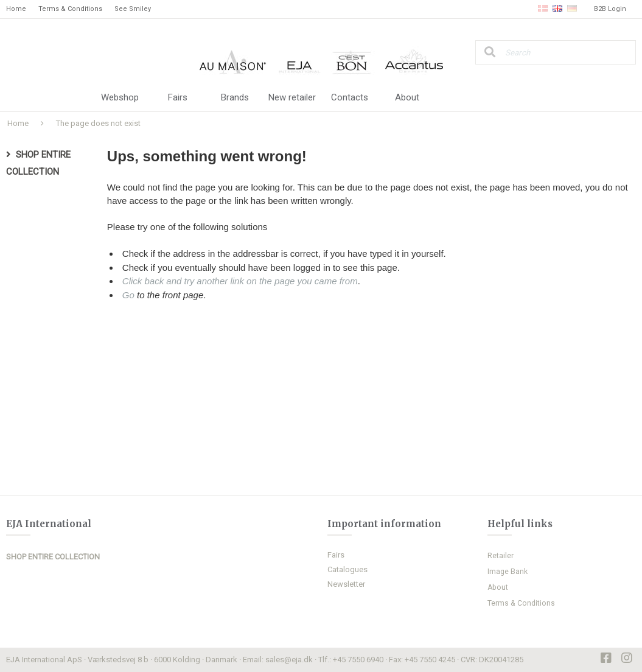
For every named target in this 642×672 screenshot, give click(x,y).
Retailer (501, 556)
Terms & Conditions (70, 9)
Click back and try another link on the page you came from (240, 281)
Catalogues (347, 569)
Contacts (350, 97)
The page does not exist (98, 123)
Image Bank (508, 572)
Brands (235, 97)
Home (16, 9)
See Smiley (133, 9)
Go (128, 295)
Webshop (120, 97)
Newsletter (346, 584)
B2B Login (610, 9)
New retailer (292, 97)
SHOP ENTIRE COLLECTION (53, 557)
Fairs (178, 97)
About (407, 97)
